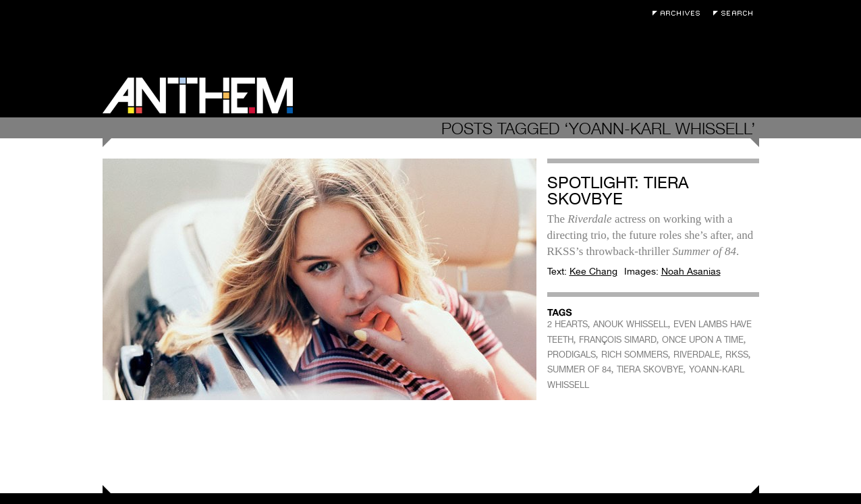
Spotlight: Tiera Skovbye (618, 191)
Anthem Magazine (198, 95)
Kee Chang (593, 271)
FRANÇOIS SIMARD (618, 340)
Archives (679, 13)
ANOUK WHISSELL (631, 324)
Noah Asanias (691, 271)
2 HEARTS (567, 324)
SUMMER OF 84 (579, 369)
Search (736, 13)
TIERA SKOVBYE (650, 369)
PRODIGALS (572, 355)
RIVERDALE (697, 355)
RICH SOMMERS (635, 355)
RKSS (737, 355)
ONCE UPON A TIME (703, 340)
